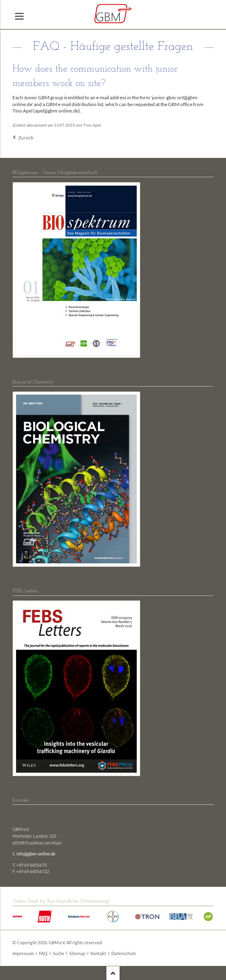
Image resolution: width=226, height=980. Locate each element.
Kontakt (98, 953)
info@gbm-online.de (36, 854)
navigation (19, 16)
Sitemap (77, 953)
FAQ (43, 953)
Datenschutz (124, 953)
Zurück (26, 138)
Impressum (23, 953)
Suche (59, 953)
